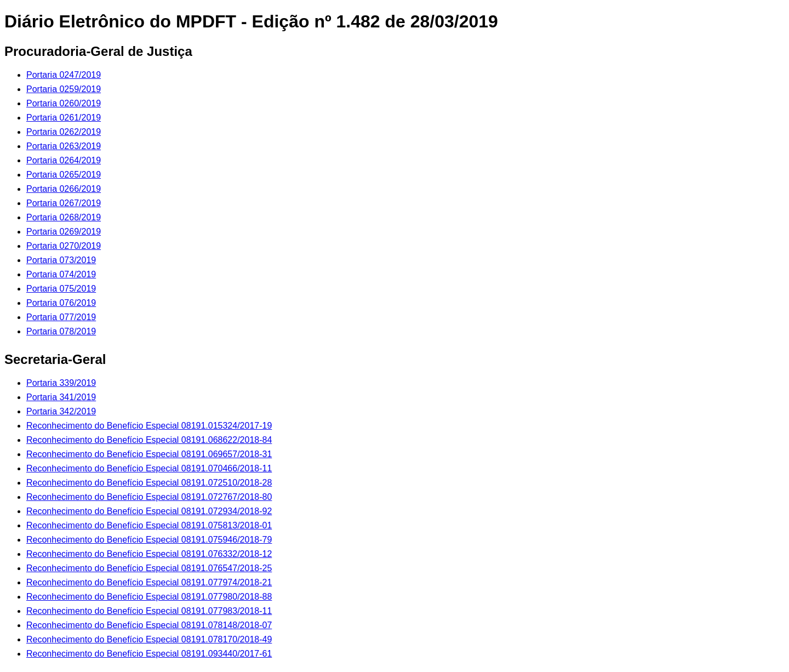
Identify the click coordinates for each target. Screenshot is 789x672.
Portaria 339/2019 (61, 383)
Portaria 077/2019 (61, 317)
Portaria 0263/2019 (64, 146)
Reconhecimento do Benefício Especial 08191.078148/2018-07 (149, 625)
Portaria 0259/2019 (64, 89)
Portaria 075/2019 (61, 289)
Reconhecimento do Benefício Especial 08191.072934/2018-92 (149, 511)
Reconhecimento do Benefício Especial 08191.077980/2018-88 (149, 597)
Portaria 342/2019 (61, 411)
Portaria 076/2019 (61, 303)
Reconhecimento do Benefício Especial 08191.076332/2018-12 (149, 554)
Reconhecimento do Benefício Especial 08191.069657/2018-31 (149, 454)
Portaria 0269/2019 (64, 232)
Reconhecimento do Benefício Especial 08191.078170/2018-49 (149, 639)
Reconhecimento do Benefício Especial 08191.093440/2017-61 (149, 654)
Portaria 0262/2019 (64, 132)
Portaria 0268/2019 (64, 217)
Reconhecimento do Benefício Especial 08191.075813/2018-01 (149, 525)
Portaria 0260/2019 (64, 103)
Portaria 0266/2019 (64, 189)
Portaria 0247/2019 (64, 75)
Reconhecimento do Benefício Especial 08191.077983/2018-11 (149, 611)
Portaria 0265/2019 (64, 175)
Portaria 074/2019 (61, 274)
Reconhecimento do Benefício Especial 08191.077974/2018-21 (149, 582)
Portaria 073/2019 (61, 260)
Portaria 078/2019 (61, 331)
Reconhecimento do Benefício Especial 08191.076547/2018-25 (149, 568)
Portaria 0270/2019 (64, 246)
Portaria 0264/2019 (64, 160)
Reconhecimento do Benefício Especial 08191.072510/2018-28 (149, 483)
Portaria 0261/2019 (64, 118)
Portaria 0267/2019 (64, 203)
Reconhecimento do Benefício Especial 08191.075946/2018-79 (149, 540)
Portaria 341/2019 (61, 397)
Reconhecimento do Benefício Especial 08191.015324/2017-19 (149, 426)
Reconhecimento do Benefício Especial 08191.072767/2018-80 (149, 497)
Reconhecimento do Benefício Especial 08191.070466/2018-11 (149, 468)
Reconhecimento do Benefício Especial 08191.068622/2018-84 (149, 440)
